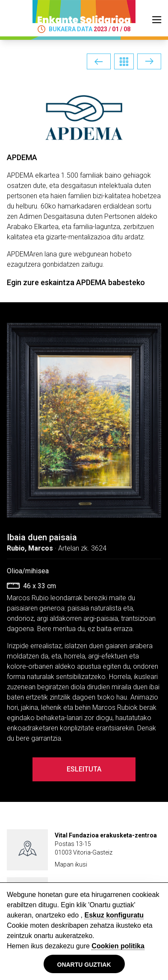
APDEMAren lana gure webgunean (57, 254)
